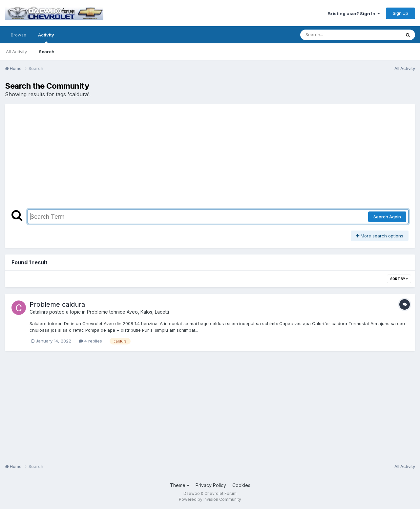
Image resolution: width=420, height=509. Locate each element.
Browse (19, 35)
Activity (46, 38)
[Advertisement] (210, 160)
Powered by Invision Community (210, 499)
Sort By (399, 279)
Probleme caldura (57, 304)
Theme (180, 485)
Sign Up (400, 13)
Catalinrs (39, 312)
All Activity (16, 52)
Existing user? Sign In (354, 13)
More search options (380, 236)
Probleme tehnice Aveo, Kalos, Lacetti (128, 312)
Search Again (387, 217)
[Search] (333, 35)
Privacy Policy (211, 485)
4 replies (90, 341)
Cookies (241, 485)
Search (47, 52)
